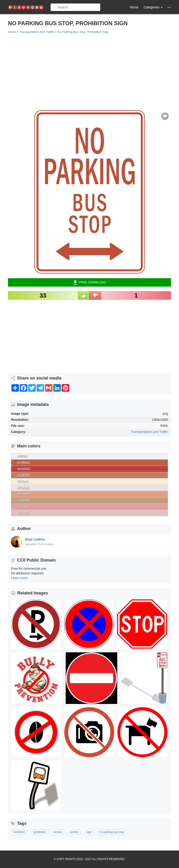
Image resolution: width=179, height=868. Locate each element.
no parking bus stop (112, 832)
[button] (169, 7)
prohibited (39, 832)
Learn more (19, 578)
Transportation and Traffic (150, 432)
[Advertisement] (89, 72)
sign (89, 832)
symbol (74, 832)
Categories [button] (153, 7)
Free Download (90, 282)
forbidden (19, 832)
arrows (58, 832)
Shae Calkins (35, 539)
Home (134, 7)
